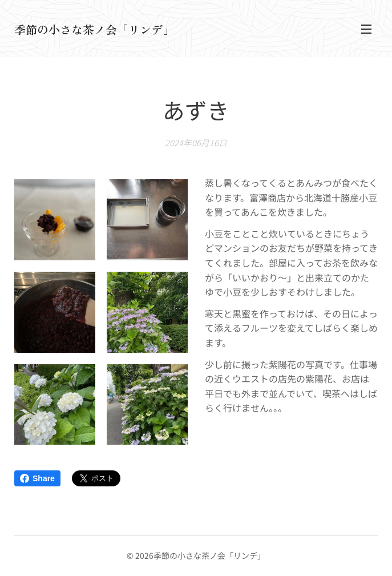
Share (37, 478)
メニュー (366, 29)
